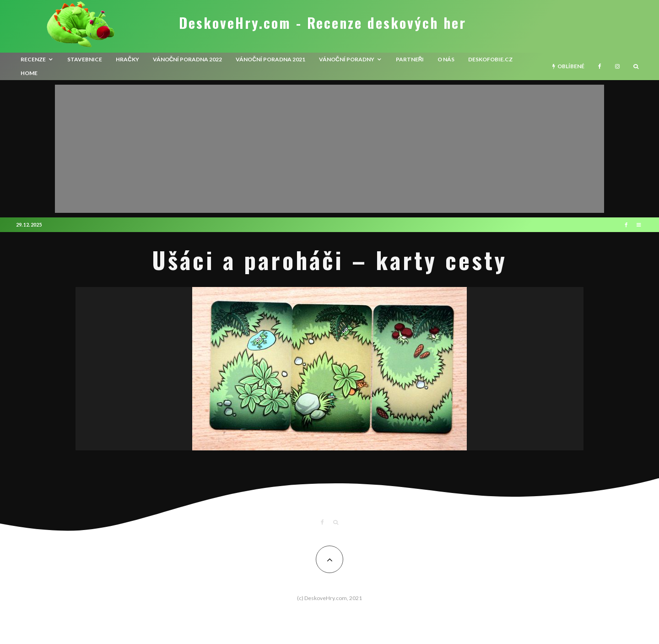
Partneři (410, 59)
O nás (446, 59)
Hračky (127, 59)
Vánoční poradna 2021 (270, 59)
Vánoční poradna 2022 (188, 59)
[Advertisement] (329, 149)
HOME (29, 73)
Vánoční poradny (347, 59)
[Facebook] (600, 66)
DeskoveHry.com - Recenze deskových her (323, 23)
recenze (33, 59)
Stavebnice (85, 59)
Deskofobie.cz (490, 59)
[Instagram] (617, 66)
